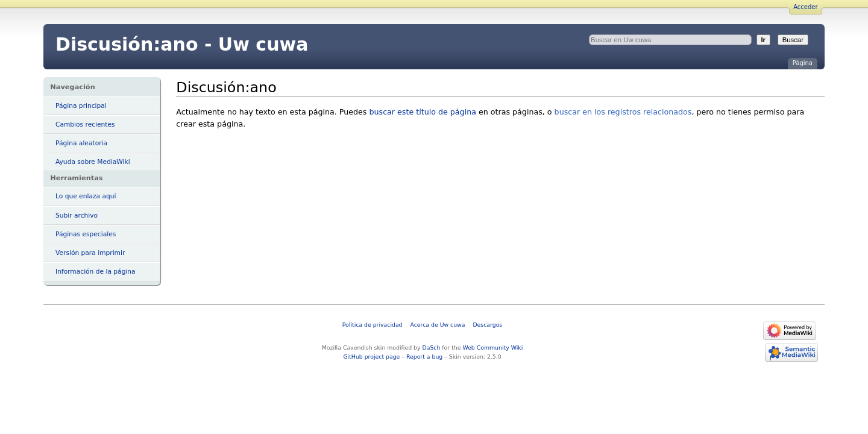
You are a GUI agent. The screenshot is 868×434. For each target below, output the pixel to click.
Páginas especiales (86, 234)
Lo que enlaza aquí (86, 196)
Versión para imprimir (90, 253)
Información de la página (96, 272)
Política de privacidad (373, 325)
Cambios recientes (85, 124)
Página (803, 63)
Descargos (487, 325)
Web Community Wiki (492, 348)
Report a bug (424, 357)
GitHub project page (371, 357)
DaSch (432, 348)
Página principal (81, 106)
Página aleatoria (81, 143)
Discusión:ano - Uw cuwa (182, 44)
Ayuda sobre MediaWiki (93, 162)
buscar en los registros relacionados (623, 112)
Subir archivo (77, 215)
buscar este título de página (422, 112)
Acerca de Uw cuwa (438, 325)
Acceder (805, 7)
